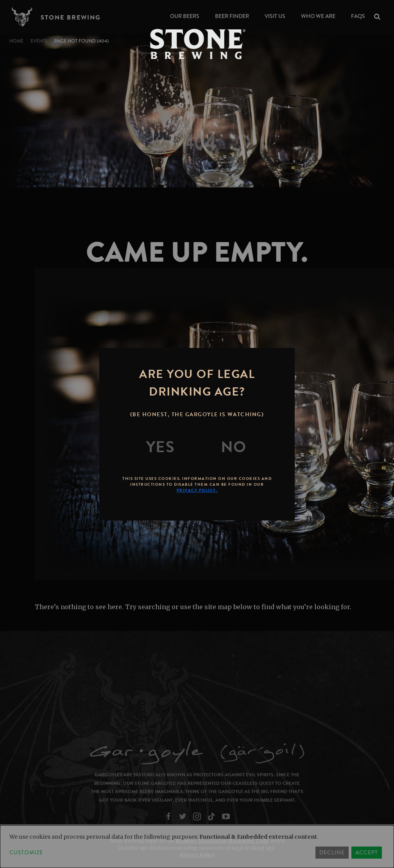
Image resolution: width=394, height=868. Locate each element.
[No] (234, 447)
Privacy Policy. (197, 490)
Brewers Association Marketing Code (222, 841)
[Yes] (161, 447)
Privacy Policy (197, 855)
